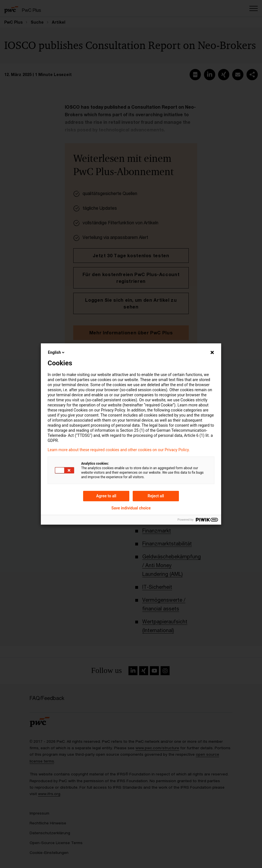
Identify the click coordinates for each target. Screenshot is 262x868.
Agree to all (106, 496)
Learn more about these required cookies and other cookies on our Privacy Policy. (119, 450)
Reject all (156, 496)
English (57, 352)
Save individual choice (131, 508)
